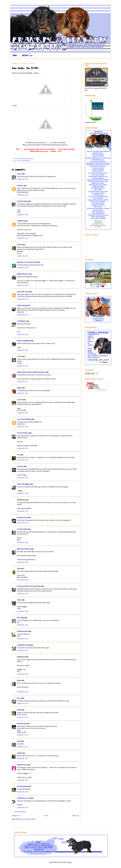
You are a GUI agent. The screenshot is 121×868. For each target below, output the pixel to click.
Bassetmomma (22, 518)
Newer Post (16, 816)
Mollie (19, 710)
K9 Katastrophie (22, 201)
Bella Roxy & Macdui (24, 549)
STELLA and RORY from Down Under (29, 586)
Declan (19, 174)
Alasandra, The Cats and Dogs (27, 262)
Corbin (19, 356)
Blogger (69, 862)
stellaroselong (22, 305)
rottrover (20, 466)
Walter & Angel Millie (24, 341)
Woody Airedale (22, 786)
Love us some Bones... (24, 161)
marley (19, 753)
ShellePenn (21, 221)
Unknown (20, 186)
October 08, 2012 (23, 758)
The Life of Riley (22, 529)
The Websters (21, 321)
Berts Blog (20, 618)
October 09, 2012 (23, 792)
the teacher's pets (23, 292)
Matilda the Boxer (23, 274)
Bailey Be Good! (22, 765)
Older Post (76, 816)
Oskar (19, 600)
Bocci (19, 698)
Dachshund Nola (22, 631)
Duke (19, 569)
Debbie (19, 388)
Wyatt (19, 680)
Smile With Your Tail (24, 798)
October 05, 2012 (23, 179)
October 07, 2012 (23, 717)
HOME (15, 56)
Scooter (20, 400)
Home (46, 816)
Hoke (19, 741)
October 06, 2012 (23, 650)
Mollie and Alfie (22, 715)
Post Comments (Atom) (28, 819)
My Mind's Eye (22, 724)
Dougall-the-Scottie (23, 645)
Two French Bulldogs (24, 419)
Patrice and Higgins (23, 484)
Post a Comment (20, 812)
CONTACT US (27, 56)
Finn (18, 455)
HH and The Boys (23, 433)
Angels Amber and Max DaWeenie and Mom (31, 372)
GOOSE (19, 245)
